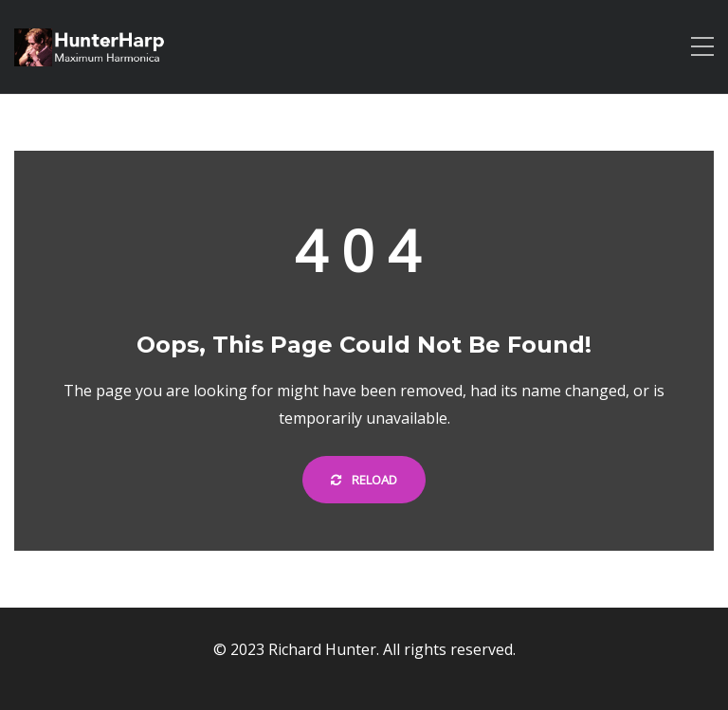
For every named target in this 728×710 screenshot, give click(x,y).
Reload (364, 480)
